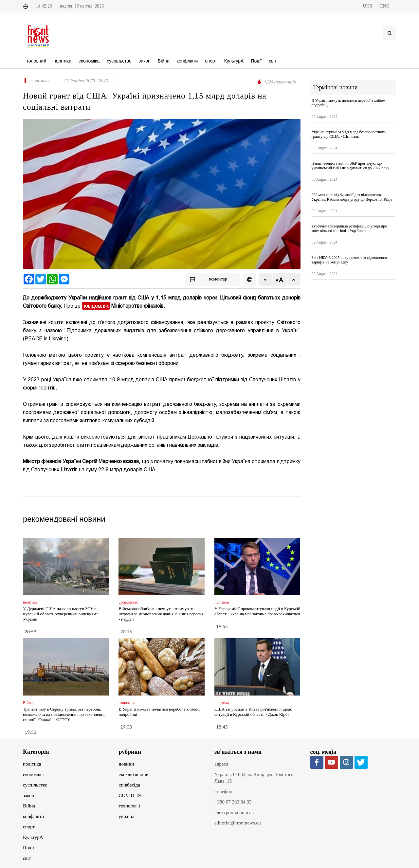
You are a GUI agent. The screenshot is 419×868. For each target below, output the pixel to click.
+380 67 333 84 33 (233, 802)
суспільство (35, 785)
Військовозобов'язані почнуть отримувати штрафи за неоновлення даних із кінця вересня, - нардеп (161, 614)
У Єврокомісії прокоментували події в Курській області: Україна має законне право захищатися (257, 611)
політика (32, 764)
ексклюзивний (134, 774)
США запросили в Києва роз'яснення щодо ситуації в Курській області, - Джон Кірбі (253, 712)
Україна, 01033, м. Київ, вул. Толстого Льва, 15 (254, 778)
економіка (33, 774)
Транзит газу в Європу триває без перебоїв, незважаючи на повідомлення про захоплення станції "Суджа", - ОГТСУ (64, 714)
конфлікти (34, 816)
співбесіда (129, 785)
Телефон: (224, 791)
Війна (29, 806)
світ (27, 858)
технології (129, 806)
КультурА (33, 837)
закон (29, 795)
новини (127, 764)
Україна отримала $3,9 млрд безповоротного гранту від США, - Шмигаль (349, 134)
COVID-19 (130, 795)
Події (28, 848)
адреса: (222, 764)
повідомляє (96, 306)
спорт (29, 827)
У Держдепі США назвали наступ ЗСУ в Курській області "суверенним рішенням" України (60, 614)
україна (127, 816)
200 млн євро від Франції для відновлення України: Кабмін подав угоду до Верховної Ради (352, 197)
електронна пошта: (234, 812)
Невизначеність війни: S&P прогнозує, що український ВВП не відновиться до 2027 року (351, 166)
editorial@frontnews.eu (238, 823)
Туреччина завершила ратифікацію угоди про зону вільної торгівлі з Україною (349, 228)
